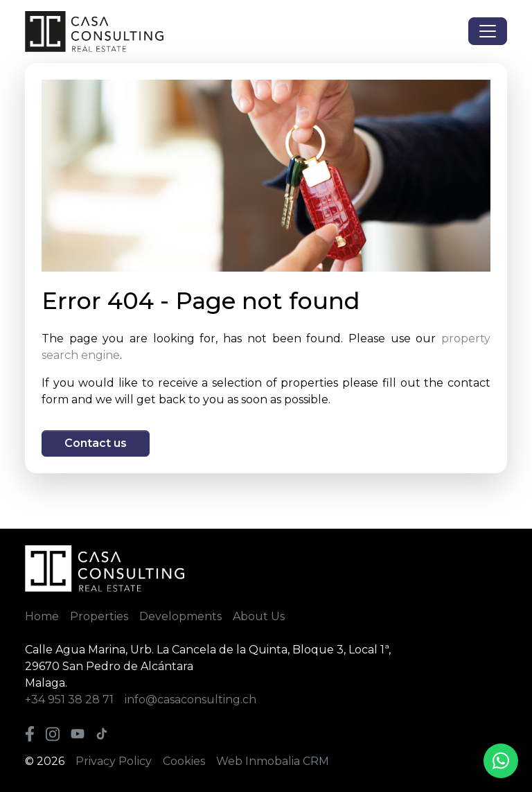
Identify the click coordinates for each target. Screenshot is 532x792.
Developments (180, 616)
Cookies (184, 761)
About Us (259, 616)
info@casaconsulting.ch (190, 699)
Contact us (96, 443)
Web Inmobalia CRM (273, 761)
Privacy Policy (114, 761)
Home (42, 616)
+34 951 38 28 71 (69, 699)
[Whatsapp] (501, 761)
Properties (99, 616)
